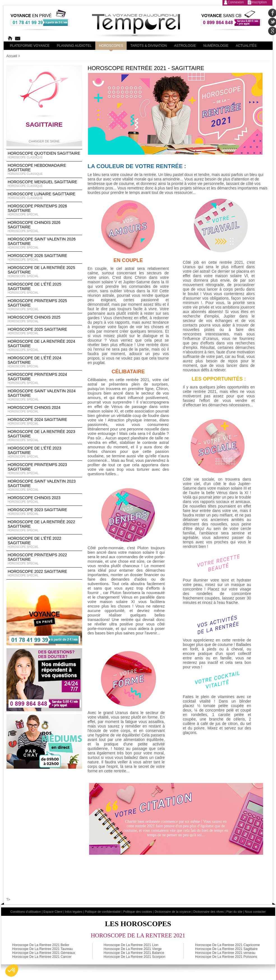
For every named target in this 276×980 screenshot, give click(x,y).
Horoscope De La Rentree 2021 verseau (225, 953)
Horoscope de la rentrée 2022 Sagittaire (44, 526)
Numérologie (216, 46)
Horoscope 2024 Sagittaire (44, 421)
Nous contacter (255, 912)
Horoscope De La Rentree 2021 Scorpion (134, 957)
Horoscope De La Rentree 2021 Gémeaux (44, 953)
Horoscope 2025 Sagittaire (44, 331)
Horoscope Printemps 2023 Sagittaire (44, 469)
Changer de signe (44, 141)
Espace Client (53, 912)
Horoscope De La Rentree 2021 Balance (134, 953)
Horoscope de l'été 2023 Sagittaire (44, 452)
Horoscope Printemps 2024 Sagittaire (44, 379)
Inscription (259, 2)
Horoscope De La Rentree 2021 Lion (131, 945)
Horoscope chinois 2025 (44, 319)
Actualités (246, 46)
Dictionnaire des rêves (209, 912)
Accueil (12, 56)
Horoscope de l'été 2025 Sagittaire (44, 288)
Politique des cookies (137, 912)
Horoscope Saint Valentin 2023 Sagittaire (44, 485)
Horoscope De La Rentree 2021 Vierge (133, 949)
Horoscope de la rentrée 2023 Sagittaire (44, 436)
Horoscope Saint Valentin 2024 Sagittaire (44, 395)
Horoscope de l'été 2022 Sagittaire (44, 543)
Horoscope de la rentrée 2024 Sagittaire (44, 346)
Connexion (236, 2)
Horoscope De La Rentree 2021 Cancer (42, 957)
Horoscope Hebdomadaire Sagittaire (44, 170)
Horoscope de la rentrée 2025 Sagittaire (44, 272)
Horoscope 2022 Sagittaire (44, 573)
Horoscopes (111, 46)
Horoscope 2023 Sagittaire (44, 512)
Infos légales (74, 912)
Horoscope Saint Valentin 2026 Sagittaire (44, 243)
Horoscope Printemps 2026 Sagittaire (44, 210)
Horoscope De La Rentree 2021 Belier (41, 945)
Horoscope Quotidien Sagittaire (44, 155)
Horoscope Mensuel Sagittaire (44, 184)
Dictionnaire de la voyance (173, 912)
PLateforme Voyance (30, 46)
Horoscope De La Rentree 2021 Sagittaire (226, 949)
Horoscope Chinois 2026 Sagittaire (44, 227)
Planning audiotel (74, 46)
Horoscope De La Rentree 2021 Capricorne (227, 945)
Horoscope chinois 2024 (44, 409)
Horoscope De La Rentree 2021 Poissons (226, 957)
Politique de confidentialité (103, 912)
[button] (12, 970)
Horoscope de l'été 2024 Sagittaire (44, 362)
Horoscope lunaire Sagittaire (44, 196)
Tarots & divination (149, 46)
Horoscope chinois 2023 (44, 500)
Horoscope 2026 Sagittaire (44, 258)
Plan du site (234, 912)
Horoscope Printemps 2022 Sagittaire (44, 559)
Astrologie (185, 46)
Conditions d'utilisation (26, 912)
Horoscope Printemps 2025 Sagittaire (44, 305)
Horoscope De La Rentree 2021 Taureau (43, 949)
